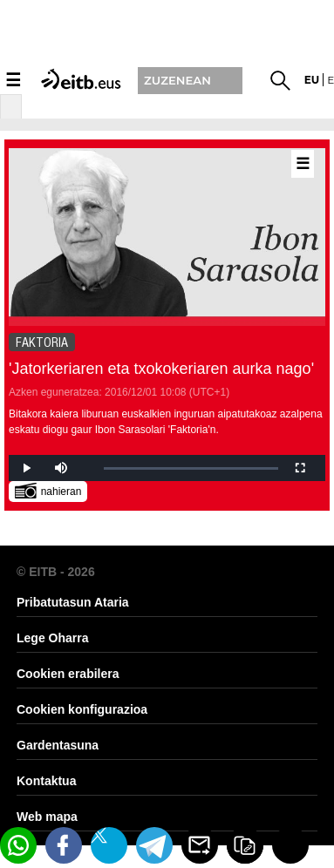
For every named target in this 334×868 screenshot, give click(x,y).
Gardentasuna (58, 745)
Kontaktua (46, 781)
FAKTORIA (42, 342)
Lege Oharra (52, 638)
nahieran (48, 490)
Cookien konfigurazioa (82, 709)
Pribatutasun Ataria (73, 602)
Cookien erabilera (68, 674)
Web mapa (47, 817)
